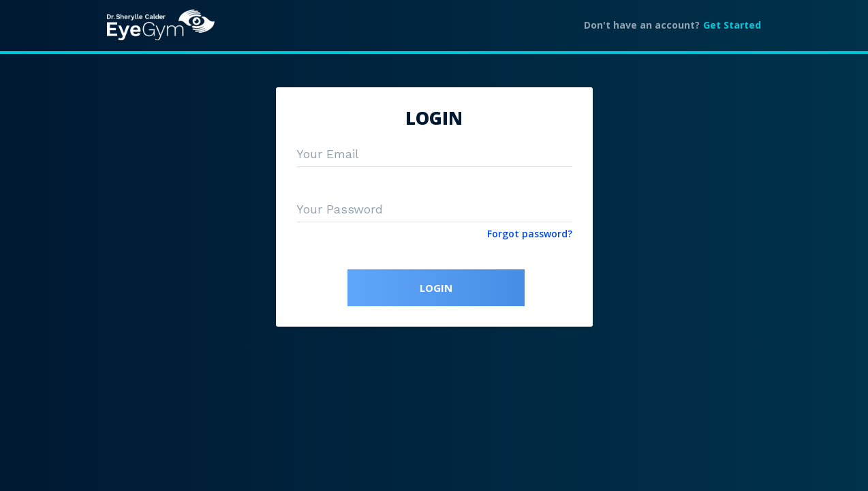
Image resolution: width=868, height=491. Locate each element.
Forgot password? (530, 234)
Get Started (732, 25)
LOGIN (436, 288)
